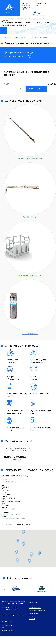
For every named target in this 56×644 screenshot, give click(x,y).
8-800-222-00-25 (7, 621)
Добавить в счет (37, 89)
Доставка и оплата (35, 608)
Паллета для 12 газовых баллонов (30, 275)
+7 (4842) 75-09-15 (8, 630)
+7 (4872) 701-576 (8, 626)
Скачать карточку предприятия (19, 525)
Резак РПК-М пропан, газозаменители (30, 159)
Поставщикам (33, 613)
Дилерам (32, 616)
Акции (31, 605)
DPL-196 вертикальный (30, 334)
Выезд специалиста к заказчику (14, 56)
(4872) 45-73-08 (15, 514)
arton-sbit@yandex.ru (8, 518)
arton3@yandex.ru (20, 518)
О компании (33, 602)
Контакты (32, 619)
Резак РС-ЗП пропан (30, 217)
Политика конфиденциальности (13, 615)
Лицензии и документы (37, 610)
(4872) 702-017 (6, 514)
